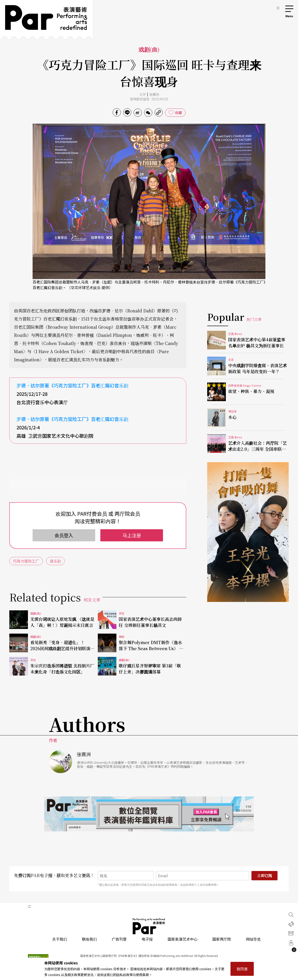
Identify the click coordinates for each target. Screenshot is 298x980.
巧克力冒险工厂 (26, 561)
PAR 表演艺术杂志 (149, 926)
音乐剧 (55, 561)
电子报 (147, 939)
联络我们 (89, 939)
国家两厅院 (222, 939)
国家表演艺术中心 (183, 939)
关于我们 (60, 939)
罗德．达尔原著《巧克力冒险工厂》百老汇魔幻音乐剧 (72, 385)
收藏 (178, 113)
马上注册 (132, 535)
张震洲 (154, 94)
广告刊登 (119, 939)
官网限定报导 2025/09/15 (149, 99)
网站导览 (253, 939)
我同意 (242, 969)
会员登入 (64, 535)
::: (278, 7)
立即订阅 (264, 876)
